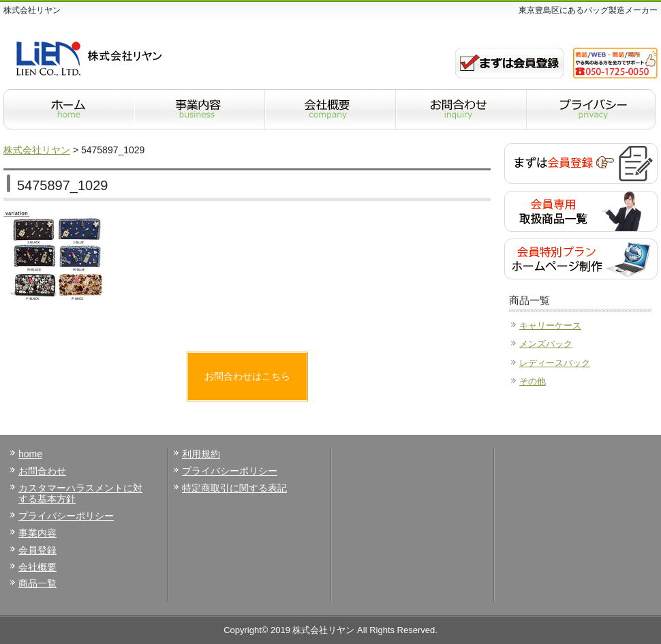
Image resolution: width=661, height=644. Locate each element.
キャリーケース (550, 325)
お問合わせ (42, 471)
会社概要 (37, 567)
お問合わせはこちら (247, 376)
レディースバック (555, 363)
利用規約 (201, 454)
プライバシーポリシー (66, 516)
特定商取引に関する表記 (234, 488)
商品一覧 (37, 583)
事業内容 (37, 533)
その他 (533, 381)
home (30, 454)
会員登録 (37, 550)
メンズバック (546, 344)
